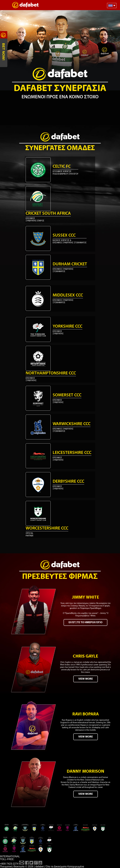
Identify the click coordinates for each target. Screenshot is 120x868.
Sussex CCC (64, 236)
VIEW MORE (86, 679)
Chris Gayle (85, 656)
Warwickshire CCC (72, 424)
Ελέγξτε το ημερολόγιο (85, 622)
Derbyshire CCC (68, 482)
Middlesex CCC (68, 295)
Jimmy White (85, 597)
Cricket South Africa (48, 214)
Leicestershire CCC (72, 453)
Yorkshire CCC (67, 327)
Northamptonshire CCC (51, 373)
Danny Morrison (85, 772)
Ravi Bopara (86, 714)
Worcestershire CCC (47, 528)
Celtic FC (62, 167)
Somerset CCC (67, 395)
